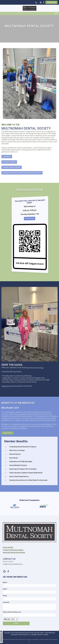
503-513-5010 (8, 565)
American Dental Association (14, 556)
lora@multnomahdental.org (13, 567)
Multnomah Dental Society (26, 633)
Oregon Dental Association (13, 553)
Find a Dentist (8, 551)
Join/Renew (51, 2)
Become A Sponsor (9, 165)
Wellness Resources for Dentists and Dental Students (22, 176)
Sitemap (46, 635)
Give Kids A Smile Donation (12, 171)
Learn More (7, 160)
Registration (30, 219)
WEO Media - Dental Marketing (46, 633)
